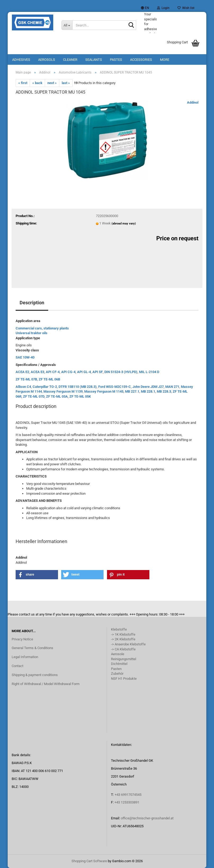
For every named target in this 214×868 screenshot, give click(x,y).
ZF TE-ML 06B (49, 379)
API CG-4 (68, 372)
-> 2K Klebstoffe (123, 639)
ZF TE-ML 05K (80, 396)
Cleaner (70, 60)
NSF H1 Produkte (124, 679)
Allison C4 (23, 387)
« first (23, 83)
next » (52, 83)
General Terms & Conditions (32, 648)
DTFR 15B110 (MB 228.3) (78, 387)
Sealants (94, 60)
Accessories (141, 60)
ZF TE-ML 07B (26, 379)
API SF (98, 372)
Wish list (186, 8)
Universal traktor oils (32, 333)
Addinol (193, 102)
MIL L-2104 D (149, 372)
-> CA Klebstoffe (123, 649)
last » (66, 83)
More (165, 60)
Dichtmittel (119, 664)
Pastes (116, 60)
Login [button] (163, 8)
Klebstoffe (119, 629)
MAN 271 (172, 387)
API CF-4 (53, 372)
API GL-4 (84, 372)
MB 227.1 (132, 391)
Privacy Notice (22, 639)
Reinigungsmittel (124, 659)
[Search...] (67, 25)
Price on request (177, 238)
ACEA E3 (37, 372)
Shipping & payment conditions (35, 675)
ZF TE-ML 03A (57, 396)
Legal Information (25, 657)
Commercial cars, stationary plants (42, 328)
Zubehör (117, 674)
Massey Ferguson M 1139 (63, 391)
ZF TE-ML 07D (34, 396)
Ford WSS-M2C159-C (115, 387)
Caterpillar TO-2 (45, 387)
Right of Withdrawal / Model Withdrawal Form (46, 684)
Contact (17, 666)
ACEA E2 (22, 372)
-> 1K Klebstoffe (123, 634)
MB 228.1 (148, 391)
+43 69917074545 (128, 795)
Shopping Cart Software (89, 861)
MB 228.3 (164, 391)
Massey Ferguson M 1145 (104, 391)
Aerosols (47, 60)
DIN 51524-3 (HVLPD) (121, 372)
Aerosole (118, 654)
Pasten (116, 669)
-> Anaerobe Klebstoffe (128, 644)
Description (32, 303)
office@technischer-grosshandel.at (147, 818)
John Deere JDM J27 (148, 387)
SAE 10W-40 (25, 357)
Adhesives (21, 60)
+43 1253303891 (127, 802)
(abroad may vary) (124, 224)
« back (37, 83)
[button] (145, 8)
